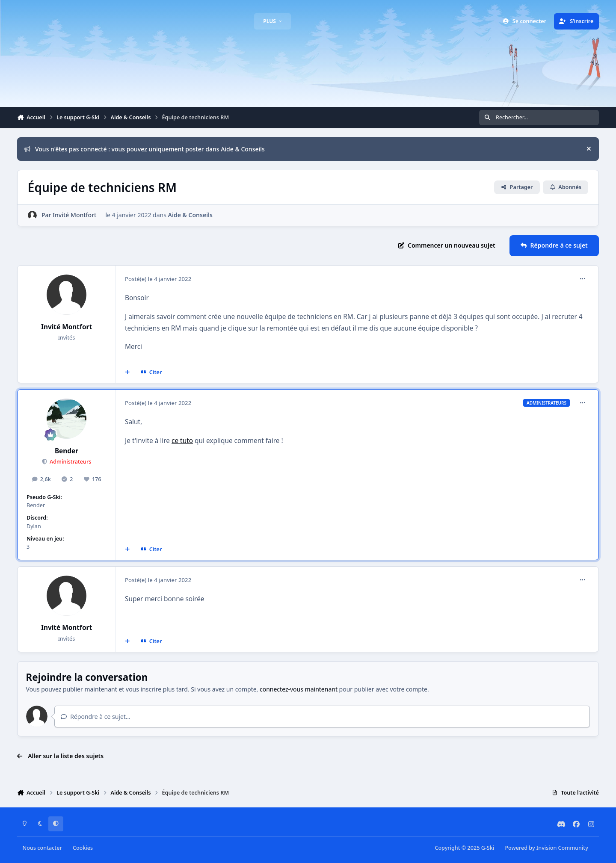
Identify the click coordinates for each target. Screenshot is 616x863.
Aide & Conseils (190, 215)
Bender (67, 451)
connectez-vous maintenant (299, 689)
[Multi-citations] (127, 372)
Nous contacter (42, 848)
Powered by (546, 848)
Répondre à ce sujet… (96, 717)
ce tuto (182, 441)
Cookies (83, 848)
